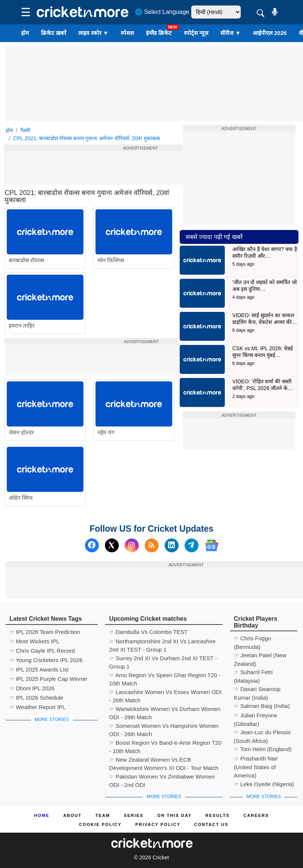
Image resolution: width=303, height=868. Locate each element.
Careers (256, 815)
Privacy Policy (158, 824)
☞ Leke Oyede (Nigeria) (264, 784)
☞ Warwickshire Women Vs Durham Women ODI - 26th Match (165, 710)
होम (25, 33)
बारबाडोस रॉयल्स (26, 260)
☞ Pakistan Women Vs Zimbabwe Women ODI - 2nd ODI (162, 778)
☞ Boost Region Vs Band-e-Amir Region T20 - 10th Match (165, 744)
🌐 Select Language (162, 12)
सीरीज (230, 33)
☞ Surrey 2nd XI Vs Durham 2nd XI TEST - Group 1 (163, 659)
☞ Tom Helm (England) (263, 749)
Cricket (161, 857)
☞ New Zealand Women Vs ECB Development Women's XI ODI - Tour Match (164, 761)
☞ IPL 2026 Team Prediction (45, 632)
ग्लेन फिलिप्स (111, 260)
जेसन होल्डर (21, 432)
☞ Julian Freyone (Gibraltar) (256, 716)
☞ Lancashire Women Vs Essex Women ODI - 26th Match (165, 693)
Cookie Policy (100, 824)
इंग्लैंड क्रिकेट (159, 33)
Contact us (211, 824)
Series (133, 815)
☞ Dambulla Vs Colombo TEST (148, 632)
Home (42, 815)
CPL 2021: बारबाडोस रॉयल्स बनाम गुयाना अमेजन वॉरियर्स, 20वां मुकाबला (87, 138)
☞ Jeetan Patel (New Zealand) (260, 656)
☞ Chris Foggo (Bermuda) (252, 639)
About (72, 815)
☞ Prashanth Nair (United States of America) (256, 760)
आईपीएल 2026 (270, 33)
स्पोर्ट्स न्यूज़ (196, 33)
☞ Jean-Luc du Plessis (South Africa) (262, 733)
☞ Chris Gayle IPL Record (42, 651)
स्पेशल (127, 33)
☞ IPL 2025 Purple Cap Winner (48, 679)
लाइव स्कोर (93, 33)
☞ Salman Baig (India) (262, 706)
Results (218, 815)
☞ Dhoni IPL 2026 (32, 688)
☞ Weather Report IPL (37, 707)
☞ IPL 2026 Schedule (36, 698)
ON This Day (174, 815)
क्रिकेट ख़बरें (54, 33)
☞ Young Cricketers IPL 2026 (46, 660)
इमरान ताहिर (22, 326)
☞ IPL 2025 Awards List (39, 669)
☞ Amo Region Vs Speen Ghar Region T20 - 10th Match (165, 676)
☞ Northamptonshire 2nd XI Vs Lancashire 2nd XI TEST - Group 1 (162, 642)
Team (103, 815)
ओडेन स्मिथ (21, 498)
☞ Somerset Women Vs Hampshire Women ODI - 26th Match (164, 727)
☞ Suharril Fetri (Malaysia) (253, 673)
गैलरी (25, 130)
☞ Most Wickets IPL (34, 641)
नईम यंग (106, 432)
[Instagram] (132, 545)
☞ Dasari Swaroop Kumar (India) (257, 690)
